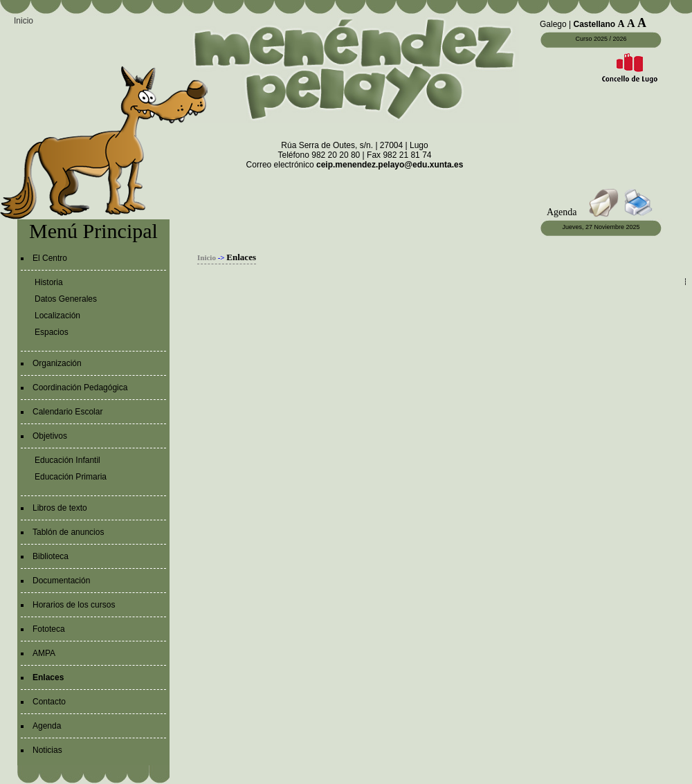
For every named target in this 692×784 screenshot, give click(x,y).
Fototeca (49, 629)
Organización (57, 363)
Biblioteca (51, 556)
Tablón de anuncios (68, 532)
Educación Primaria (71, 477)
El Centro (50, 258)
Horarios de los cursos (74, 605)
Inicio (24, 21)
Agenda (47, 726)
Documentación (61, 581)
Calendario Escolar (67, 412)
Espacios (52, 332)
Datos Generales (66, 299)
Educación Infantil (67, 460)
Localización (57, 316)
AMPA (44, 653)
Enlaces (48, 677)
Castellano (595, 24)
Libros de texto (60, 508)
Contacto (49, 702)
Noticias (47, 750)
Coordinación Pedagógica (80, 388)
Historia (49, 282)
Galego (553, 24)
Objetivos (50, 436)
